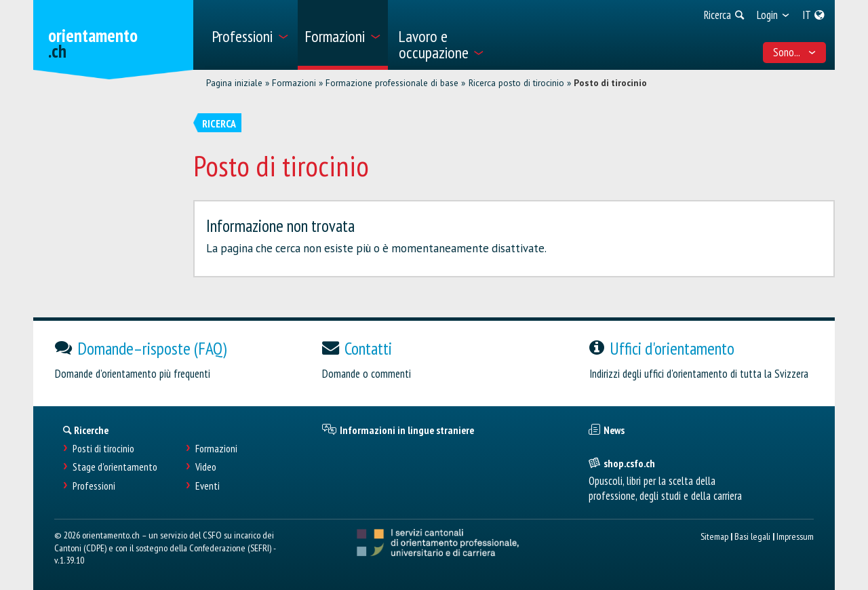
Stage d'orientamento (115, 467)
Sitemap (714, 536)
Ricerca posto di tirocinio (516, 83)
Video (206, 467)
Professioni (94, 486)
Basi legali (752, 536)
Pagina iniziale (234, 83)
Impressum (795, 536)
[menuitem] (250, 35)
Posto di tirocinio (610, 83)
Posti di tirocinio (103, 449)
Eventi (208, 486)
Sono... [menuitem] (795, 52)
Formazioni (294, 83)
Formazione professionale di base (392, 83)
